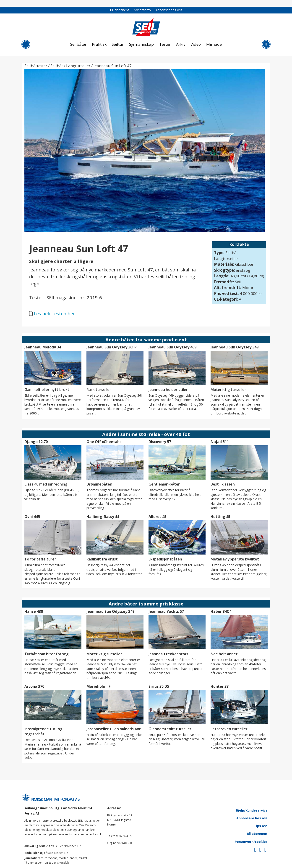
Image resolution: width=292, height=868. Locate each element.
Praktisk (99, 44)
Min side (214, 44)
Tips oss (261, 826)
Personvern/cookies (251, 842)
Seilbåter (78, 44)
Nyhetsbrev (142, 10)
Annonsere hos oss (252, 818)
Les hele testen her (54, 313)
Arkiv (181, 44)
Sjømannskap (141, 44)
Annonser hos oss (169, 10)
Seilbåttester (36, 66)
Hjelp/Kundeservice (252, 810)
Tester (165, 44)
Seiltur (118, 44)
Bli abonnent (120, 10)
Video (196, 44)
